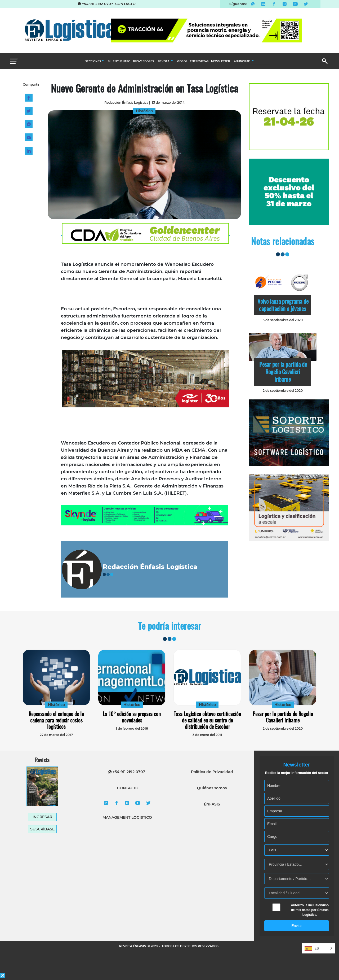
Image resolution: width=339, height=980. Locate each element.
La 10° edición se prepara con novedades (132, 717)
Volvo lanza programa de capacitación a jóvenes (283, 305)
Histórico (56, 705)
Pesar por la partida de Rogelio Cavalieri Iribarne (283, 372)
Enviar (297, 926)
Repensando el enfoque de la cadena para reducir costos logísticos (56, 720)
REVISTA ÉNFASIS (133, 946)
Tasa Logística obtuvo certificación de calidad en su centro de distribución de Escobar (207, 720)
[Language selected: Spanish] (318, 948)
